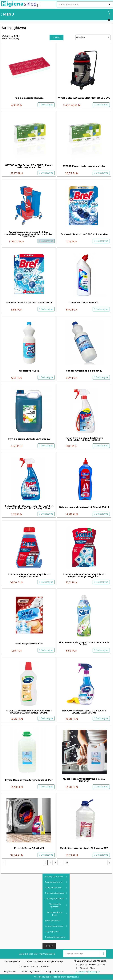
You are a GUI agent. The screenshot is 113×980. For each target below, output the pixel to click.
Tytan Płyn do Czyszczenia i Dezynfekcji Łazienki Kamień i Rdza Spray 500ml (29, 507)
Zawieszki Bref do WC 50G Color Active (84, 235)
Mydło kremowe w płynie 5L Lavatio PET (84, 848)
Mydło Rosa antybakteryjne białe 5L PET (29, 780)
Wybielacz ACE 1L (29, 371)
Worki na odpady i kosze (57, 914)
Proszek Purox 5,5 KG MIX (29, 848)
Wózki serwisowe (52, 921)
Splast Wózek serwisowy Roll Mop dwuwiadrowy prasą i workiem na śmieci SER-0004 (29, 235)
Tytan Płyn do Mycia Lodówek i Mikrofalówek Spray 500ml (84, 439)
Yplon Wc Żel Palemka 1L (84, 303)
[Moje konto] (109, 10)
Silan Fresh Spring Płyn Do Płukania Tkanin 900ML (84, 644)
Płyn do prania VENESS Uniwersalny (29, 439)
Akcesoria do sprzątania (58, 906)
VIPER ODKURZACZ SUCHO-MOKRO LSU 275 (84, 98)
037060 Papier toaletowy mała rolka (84, 166)
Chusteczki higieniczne (55, 937)
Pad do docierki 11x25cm (29, 98)
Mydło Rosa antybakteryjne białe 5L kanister (84, 780)
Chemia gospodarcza (56, 899)
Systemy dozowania (56, 877)
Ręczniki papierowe (56, 882)
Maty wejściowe (52, 932)
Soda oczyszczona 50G (29, 644)
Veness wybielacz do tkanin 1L (84, 371)
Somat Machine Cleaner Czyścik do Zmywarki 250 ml (29, 576)
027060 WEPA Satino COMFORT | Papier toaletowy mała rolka (29, 166)
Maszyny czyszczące (56, 926)
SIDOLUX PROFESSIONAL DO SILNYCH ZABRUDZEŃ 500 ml (84, 712)
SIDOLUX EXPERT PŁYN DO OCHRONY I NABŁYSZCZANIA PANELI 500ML (29, 712)
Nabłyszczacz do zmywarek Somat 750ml (84, 507)
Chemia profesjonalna (56, 893)
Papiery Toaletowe (56, 888)
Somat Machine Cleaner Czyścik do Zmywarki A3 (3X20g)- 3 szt (84, 576)
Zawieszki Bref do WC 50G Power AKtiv (29, 303)
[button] (109, 14)
